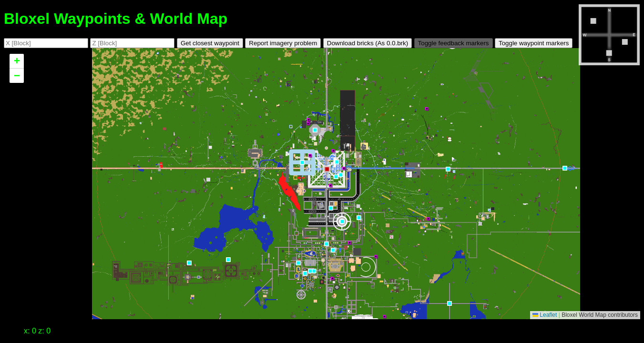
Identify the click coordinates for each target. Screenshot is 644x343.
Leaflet (545, 315)
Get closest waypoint (210, 43)
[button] (448, 224)
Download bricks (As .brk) (368, 43)
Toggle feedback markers (454, 43)
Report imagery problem (283, 43)
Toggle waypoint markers (534, 43)
